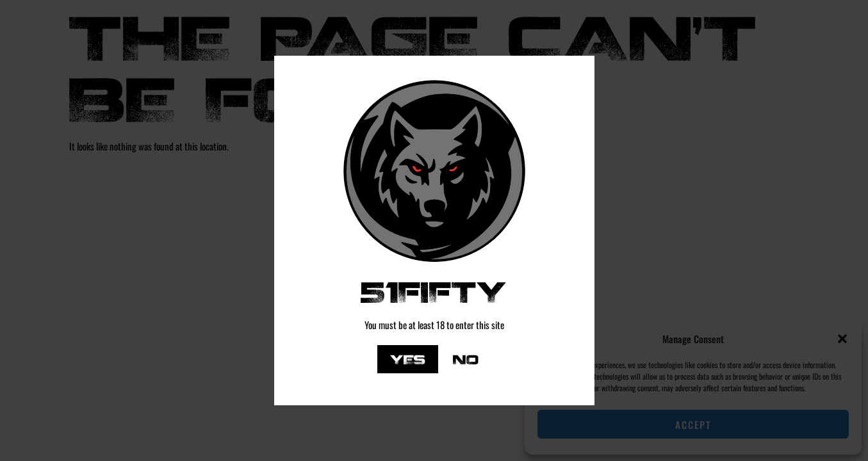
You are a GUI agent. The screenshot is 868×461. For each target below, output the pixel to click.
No (466, 359)
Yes (408, 359)
